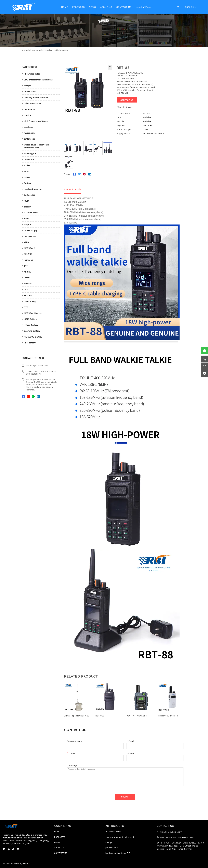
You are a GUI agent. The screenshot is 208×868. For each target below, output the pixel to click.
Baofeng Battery (32, 331)
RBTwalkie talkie (51, 50)
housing (28, 115)
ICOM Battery (30, 319)
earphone (28, 127)
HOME (64, 7)
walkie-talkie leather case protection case (36, 146)
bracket (28, 207)
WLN (26, 171)
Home (25, 50)
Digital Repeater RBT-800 (77, 716)
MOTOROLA (30, 248)
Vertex (27, 278)
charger (27, 86)
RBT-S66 (100, 716)
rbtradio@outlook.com (37, 366)
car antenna (30, 109)
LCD (26, 290)
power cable (30, 92)
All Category (35, 50)
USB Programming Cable (36, 121)
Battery (27, 183)
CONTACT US (124, 7)
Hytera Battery (31, 325)
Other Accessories (32, 103)
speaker (28, 284)
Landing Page (143, 7)
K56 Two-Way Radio (137, 716)
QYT (26, 307)
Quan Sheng (30, 301)
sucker (27, 165)
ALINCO (28, 272)
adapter (28, 224)
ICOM (26, 201)
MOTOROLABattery (33, 313)
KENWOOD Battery (33, 337)
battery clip (29, 139)
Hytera (27, 177)
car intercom (30, 236)
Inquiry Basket (125, 107)
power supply (30, 230)
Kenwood (28, 260)
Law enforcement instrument (38, 80)
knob (26, 219)
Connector (29, 159)
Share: (68, 174)
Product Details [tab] (73, 189)
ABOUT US (106, 7)
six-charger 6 (30, 154)
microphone (30, 133)
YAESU (27, 242)
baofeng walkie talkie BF (36, 97)
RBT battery (30, 343)
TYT (26, 266)
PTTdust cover (31, 213)
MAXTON (28, 254)
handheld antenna (33, 189)
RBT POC (28, 295)
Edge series (29, 195)
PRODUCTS (78, 7)
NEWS (92, 7)
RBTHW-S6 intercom (168, 716)
